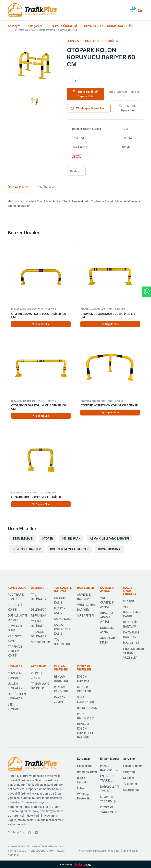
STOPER (47, 538)
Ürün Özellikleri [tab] (46, 187)
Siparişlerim (131, 790)
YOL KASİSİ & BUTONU (63, 589)
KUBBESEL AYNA (107, 630)
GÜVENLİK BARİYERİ (84, 597)
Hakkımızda (85, 766)
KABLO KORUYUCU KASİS (62, 629)
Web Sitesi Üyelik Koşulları (123, 851)
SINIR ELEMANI (23, 538)
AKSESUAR (38, 666)
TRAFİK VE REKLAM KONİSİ (15, 651)
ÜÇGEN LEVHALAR (15, 686)
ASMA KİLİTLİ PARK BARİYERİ (109, 538)
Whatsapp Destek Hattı (85, 796)
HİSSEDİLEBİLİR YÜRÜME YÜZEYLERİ (134, 653)
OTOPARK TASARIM (108, 799)
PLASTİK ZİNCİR (37, 675)
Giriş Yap (129, 772)
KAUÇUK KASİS (60, 600)
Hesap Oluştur (133, 766)
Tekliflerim (130, 784)
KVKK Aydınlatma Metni (92, 851)
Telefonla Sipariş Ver (128, 108)
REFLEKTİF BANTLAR (130, 624)
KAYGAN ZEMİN (60, 700)
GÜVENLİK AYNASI (107, 589)
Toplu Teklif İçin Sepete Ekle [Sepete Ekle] (86, 94)
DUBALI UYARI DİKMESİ (17, 618)
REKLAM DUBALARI (61, 679)
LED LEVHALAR (15, 707)
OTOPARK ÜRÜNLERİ (63, 26)
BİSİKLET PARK (87, 708)
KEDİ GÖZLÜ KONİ (16, 638)
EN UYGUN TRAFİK (107, 778)
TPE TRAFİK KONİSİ (16, 607)
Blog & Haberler (83, 780)
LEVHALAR (15, 666)
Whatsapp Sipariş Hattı (89, 108)
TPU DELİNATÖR (39, 597)
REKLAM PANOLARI (61, 689)
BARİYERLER (86, 588)
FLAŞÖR (129, 601)
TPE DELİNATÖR (39, 607)
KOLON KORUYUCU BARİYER (69, 549)
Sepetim (129, 778)
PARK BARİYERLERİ (86, 716)
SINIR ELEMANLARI (86, 700)
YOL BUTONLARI (62, 642)
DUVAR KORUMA (109, 549)
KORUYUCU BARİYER (27, 549)
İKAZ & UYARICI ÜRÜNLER (130, 591)
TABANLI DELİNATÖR (39, 624)
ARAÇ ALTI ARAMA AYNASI (107, 617)
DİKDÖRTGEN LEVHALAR (17, 696)
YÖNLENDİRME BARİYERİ (87, 607)
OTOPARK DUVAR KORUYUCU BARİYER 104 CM (108, 315)
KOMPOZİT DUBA (15, 628)
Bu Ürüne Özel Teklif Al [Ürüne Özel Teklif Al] (125, 94)
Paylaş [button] (75, 171)
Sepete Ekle (41, 324)
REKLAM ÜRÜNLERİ (61, 668)
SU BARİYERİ (86, 615)
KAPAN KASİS (63, 619)
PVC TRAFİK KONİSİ (16, 597)
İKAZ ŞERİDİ (131, 643)
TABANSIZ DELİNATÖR (39, 634)
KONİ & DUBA (17, 588)
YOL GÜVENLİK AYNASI (107, 602)
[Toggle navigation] (140, 10)
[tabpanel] (75, 204)
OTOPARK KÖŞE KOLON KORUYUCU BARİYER (109, 405)
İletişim (82, 788)
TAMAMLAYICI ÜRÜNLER (41, 686)
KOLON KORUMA (83, 679)
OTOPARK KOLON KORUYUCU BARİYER (36, 497)
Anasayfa (14, 26)
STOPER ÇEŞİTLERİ (84, 689)
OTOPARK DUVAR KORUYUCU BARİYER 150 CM (39, 407)
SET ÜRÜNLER (40, 642)
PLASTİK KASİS (60, 611)
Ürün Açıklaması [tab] (19, 187)
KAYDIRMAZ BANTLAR (131, 635)
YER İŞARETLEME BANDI (132, 612)
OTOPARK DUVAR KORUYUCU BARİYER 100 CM (39, 315)
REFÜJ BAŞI (39, 615)
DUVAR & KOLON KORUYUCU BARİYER (110, 26)
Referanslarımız (87, 772)
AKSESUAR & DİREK (109, 640)
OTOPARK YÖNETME (109, 809)
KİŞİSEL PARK (71, 538)
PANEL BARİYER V (109, 768)
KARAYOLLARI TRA (110, 789)
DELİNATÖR (39, 588)
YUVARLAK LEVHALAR (15, 675)
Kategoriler (35, 26)
